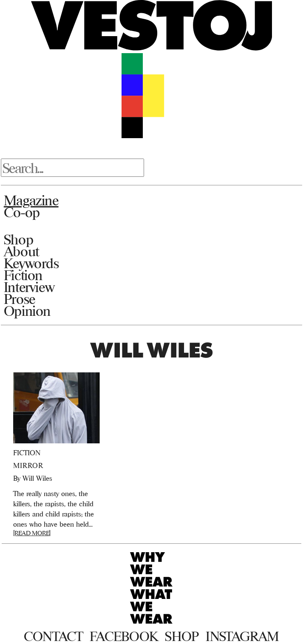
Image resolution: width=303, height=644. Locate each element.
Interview (29, 287)
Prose (20, 299)
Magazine (31, 200)
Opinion (27, 311)
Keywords (31, 263)
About (21, 251)
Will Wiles (37, 478)
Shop (18, 239)
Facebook (124, 636)
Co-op (22, 212)
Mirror (28, 465)
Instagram (242, 636)
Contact (53, 636)
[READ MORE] (32, 533)
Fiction (23, 275)
